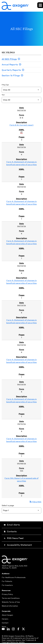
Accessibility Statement (18, 545)
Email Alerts (12, 525)
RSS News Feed (14, 538)
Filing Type (5, 85)
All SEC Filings (9, 59)
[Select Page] (21, 510)
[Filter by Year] (21, 100)
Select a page (8, 505)
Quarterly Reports (11, 70)
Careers (5, 619)
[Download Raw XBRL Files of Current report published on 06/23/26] (22, 132)
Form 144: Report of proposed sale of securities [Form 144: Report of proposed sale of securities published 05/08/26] (21, 479)
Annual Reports (10, 64)
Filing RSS (35, 502)
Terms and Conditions (11, 598)
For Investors (7, 585)
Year (3, 95)
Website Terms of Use (11, 602)
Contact (5, 623)
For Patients (7, 581)
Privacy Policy (7, 594)
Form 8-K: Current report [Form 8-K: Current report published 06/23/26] (22, 125)
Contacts (10, 531)
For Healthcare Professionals (14, 577)
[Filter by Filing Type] (21, 90)
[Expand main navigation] (40, 5)
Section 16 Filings (11, 75)
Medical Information (10, 606)
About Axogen (7, 615)
